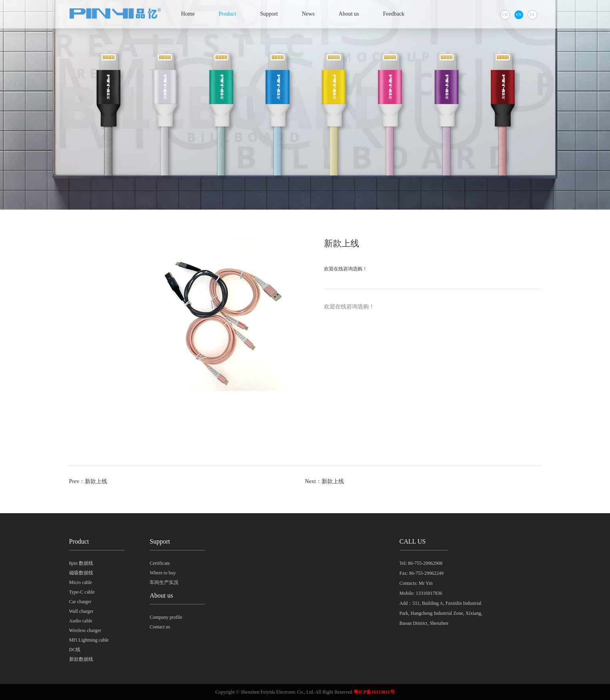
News (308, 14)
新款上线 (96, 481)
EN (519, 15)
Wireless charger (85, 630)
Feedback (394, 14)
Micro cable (81, 582)
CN (505, 15)
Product (228, 14)
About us (349, 14)
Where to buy (163, 573)
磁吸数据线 (81, 573)
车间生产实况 (164, 582)
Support (269, 14)
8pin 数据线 (81, 563)
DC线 (75, 650)
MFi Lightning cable (89, 640)
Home (188, 14)
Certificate (160, 563)
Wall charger (81, 611)
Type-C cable (82, 592)
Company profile (166, 617)
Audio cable (81, 621)
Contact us (160, 627)
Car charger (80, 602)
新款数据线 (81, 659)
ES (532, 15)
